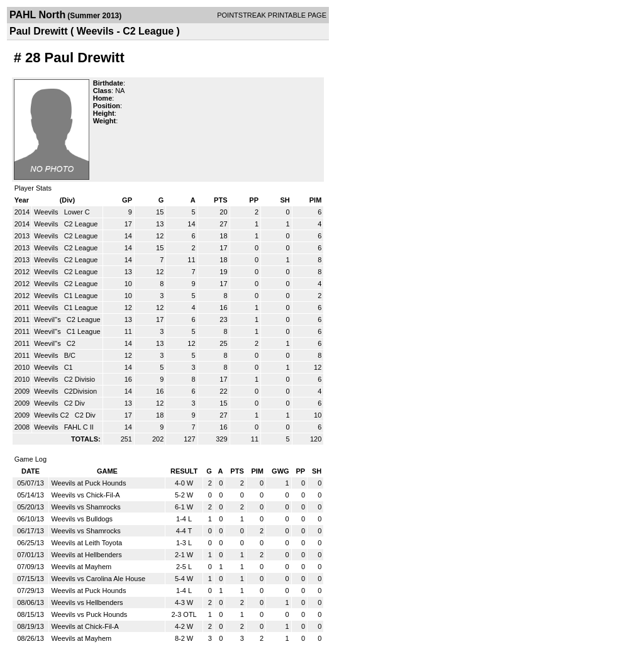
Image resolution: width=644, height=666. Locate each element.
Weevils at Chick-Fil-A (85, 626)
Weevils (47, 212)
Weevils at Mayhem (81, 567)
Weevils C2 (52, 415)
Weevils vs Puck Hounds (89, 614)
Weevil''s (48, 319)
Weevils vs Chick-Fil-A (85, 495)
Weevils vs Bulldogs (82, 519)
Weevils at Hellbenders (86, 555)
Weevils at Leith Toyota (86, 543)
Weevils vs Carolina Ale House (98, 579)
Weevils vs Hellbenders (87, 602)
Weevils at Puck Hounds (88, 483)
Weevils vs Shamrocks (86, 507)
